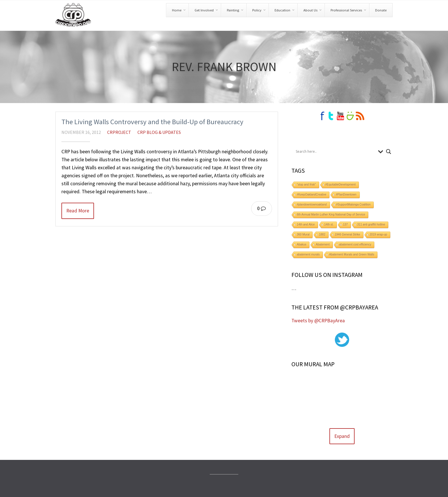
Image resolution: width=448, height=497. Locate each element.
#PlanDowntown (346, 195)
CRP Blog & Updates (159, 132)
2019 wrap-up (378, 235)
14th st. (329, 225)
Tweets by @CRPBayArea (318, 321)
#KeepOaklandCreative (312, 195)
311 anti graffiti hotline (371, 225)
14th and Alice (306, 225)
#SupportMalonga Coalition (354, 205)
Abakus (302, 245)
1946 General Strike (348, 235)
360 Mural (303, 235)
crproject (119, 132)
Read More (78, 211)
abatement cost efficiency (355, 245)
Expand (342, 436)
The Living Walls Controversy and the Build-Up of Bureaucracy (152, 122)
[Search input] (335, 152)
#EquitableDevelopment (341, 185)
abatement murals (308, 254)
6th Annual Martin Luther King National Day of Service (331, 215)
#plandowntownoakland (312, 205)
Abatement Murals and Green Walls (352, 254)
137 (346, 225)
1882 (322, 235)
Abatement (323, 245)
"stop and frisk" (306, 185)
